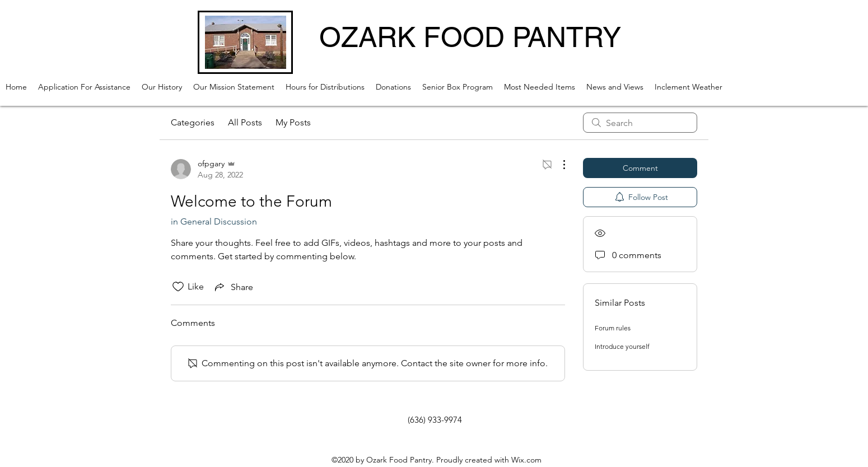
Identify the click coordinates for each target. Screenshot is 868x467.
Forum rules (613, 328)
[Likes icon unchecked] (178, 287)
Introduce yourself (622, 346)
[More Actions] (558, 165)
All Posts (245, 122)
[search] (640, 123)
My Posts (293, 122)
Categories (193, 122)
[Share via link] (233, 287)
